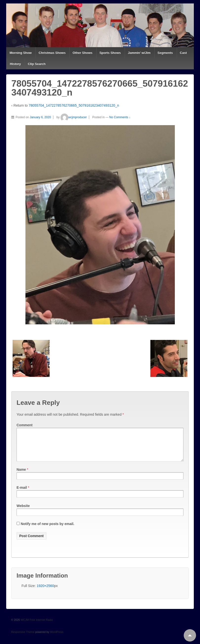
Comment (25, 425)
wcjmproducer (74, 117)
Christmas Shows (52, 53)
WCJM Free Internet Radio (37, 626)
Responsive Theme (23, 638)
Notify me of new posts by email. (48, 530)
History (15, 64)
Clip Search (37, 64)
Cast (183, 53)
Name (21, 475)
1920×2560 (45, 592)
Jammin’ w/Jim (139, 53)
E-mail (22, 493)
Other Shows (82, 53)
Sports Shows (110, 53)
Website (23, 512)
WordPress (57, 638)
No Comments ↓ (120, 117)
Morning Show (21, 53)
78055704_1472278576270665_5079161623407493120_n (74, 105)
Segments (165, 53)
